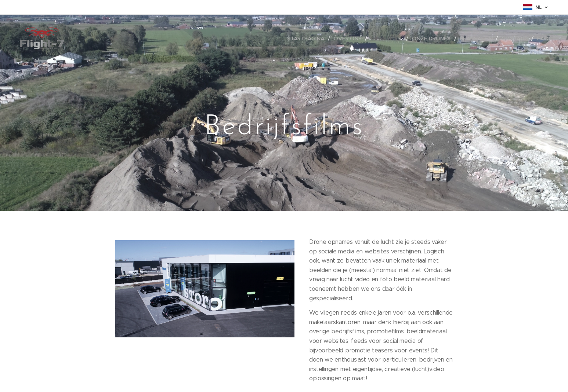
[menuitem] (309, 39)
